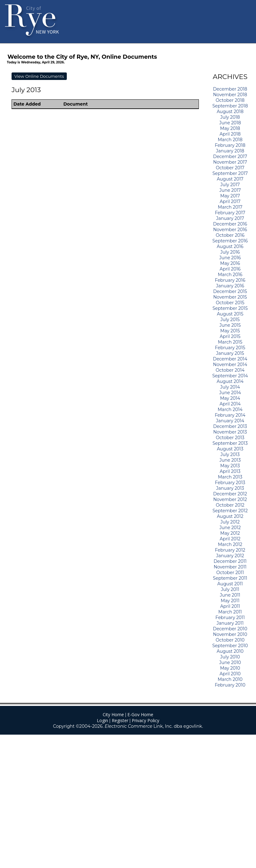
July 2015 (230, 320)
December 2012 (230, 494)
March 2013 (230, 477)
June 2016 (230, 258)
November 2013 (230, 432)
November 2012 (230, 499)
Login (102, 720)
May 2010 (230, 668)
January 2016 (230, 286)
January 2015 (230, 353)
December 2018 (230, 89)
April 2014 (230, 404)
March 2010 (230, 679)
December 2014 (230, 359)
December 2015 (230, 291)
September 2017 (230, 173)
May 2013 (230, 466)
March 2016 (230, 275)
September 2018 (230, 106)
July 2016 (230, 252)
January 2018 (230, 151)
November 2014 (230, 365)
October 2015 (230, 303)
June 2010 (230, 662)
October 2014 (230, 370)
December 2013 (230, 426)
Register (120, 720)
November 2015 (230, 297)
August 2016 (230, 246)
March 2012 (230, 544)
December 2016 (230, 224)
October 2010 (230, 640)
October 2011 (230, 573)
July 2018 (230, 117)
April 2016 (230, 269)
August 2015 (230, 314)
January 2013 (230, 488)
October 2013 (230, 438)
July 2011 (230, 589)
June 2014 (230, 393)
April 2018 (230, 134)
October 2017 (230, 168)
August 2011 (230, 584)
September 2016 (230, 241)
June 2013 (230, 460)
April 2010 (230, 674)
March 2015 (230, 342)
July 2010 (230, 657)
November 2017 (230, 162)
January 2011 (230, 623)
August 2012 (230, 516)
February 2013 (230, 483)
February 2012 (230, 550)
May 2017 (230, 196)
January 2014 (230, 421)
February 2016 (230, 280)
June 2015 (230, 325)
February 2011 (230, 618)
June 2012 (230, 528)
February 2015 (230, 348)
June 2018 (230, 123)
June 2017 (230, 190)
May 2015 (230, 331)
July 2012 (230, 522)
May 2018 (230, 128)
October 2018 (230, 100)
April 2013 (230, 471)
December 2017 (230, 156)
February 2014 (230, 415)
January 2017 (230, 218)
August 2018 (230, 112)
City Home (113, 714)
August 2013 (230, 449)
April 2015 (230, 336)
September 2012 (230, 511)
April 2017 (230, 201)
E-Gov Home (140, 714)
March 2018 (230, 140)
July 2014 (230, 387)
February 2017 (230, 213)
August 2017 (230, 179)
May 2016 (230, 263)
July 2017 (230, 185)
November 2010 (230, 634)
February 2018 (230, 145)
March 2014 (230, 409)
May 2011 (230, 601)
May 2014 (230, 398)
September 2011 (230, 578)
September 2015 (230, 308)
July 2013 (230, 454)
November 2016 (230, 230)
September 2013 (230, 443)
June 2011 (230, 595)
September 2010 (230, 646)
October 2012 (230, 505)
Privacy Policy (145, 720)
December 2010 (230, 629)
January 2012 (230, 556)
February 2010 (230, 685)
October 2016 (230, 235)
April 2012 (230, 539)
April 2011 (230, 606)
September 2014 (230, 376)
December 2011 (230, 561)
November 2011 (230, 567)
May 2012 (230, 533)
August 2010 (230, 651)
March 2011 (230, 612)
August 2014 (230, 381)
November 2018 (230, 95)
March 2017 (230, 207)
